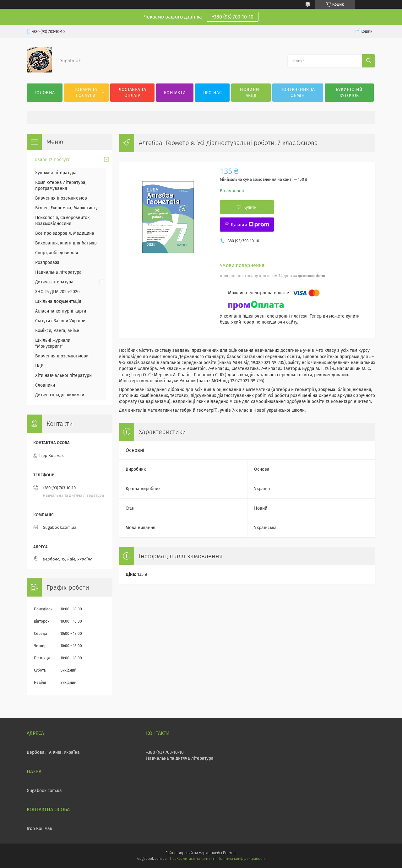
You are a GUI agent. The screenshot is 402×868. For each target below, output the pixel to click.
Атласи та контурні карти (61, 311)
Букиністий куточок (349, 93)
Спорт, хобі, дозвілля (57, 253)
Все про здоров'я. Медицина (65, 233)
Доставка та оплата (132, 93)
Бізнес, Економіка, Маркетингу (66, 208)
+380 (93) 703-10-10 (233, 17)
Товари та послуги (86, 93)
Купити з (250, 225)
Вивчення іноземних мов (61, 198)
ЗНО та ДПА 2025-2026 (57, 292)
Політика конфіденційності (241, 859)
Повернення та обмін (298, 93)
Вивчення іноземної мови (62, 356)
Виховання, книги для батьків (66, 243)
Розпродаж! (47, 263)
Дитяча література (54, 282)
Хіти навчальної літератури (63, 375)
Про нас (212, 93)
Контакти (175, 93)
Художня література (56, 173)
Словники (45, 385)
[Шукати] (369, 61)
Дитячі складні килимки (60, 395)
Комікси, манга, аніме (57, 331)
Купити (250, 207)
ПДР (39, 366)
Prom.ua (230, 853)
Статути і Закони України (60, 321)
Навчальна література (58, 272)
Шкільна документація (58, 301)
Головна (45, 93)
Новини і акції (251, 93)
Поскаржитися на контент (192, 859)
